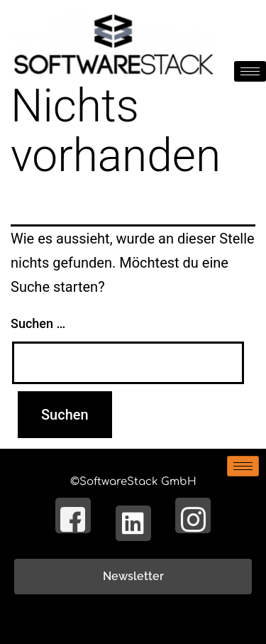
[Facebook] (73, 515)
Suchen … (38, 323)
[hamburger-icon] (250, 71)
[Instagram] (193, 515)
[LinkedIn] (133, 523)
